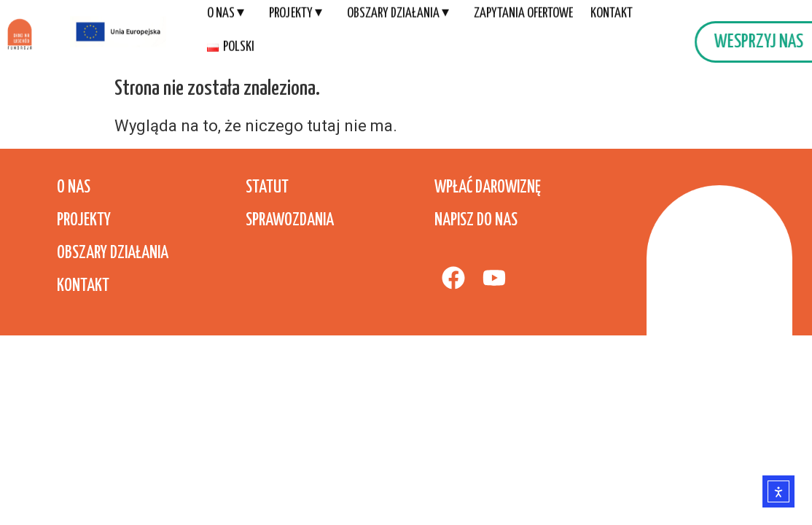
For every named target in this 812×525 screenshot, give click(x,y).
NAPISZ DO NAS (476, 221)
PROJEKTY (84, 221)
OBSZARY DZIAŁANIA (113, 253)
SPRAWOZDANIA (290, 221)
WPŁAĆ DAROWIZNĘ (488, 188)
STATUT (267, 188)
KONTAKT (83, 286)
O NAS (74, 188)
